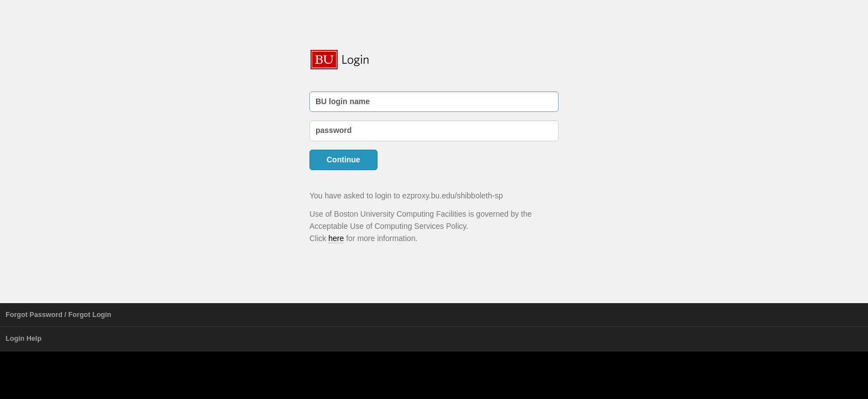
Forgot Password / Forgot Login (58, 315)
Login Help (24, 339)
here (336, 238)
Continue (343, 160)
